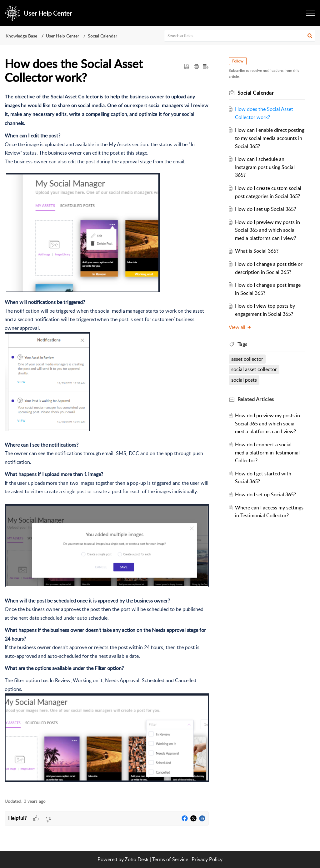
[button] (310, 36)
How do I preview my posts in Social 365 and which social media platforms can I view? (267, 230)
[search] (240, 36)
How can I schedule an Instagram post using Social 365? (265, 167)
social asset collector (254, 369)
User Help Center (62, 36)
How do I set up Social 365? (265, 209)
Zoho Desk (137, 859)
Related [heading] (256, 399)
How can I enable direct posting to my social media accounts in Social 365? (270, 138)
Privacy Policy (207, 859)
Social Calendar (102, 36)
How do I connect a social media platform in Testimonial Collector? (267, 452)
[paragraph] (107, 438)
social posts (244, 380)
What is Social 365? (257, 251)
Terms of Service (170, 859)
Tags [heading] (242, 344)
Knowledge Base (21, 36)
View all (240, 327)
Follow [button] (238, 61)
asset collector (247, 359)
